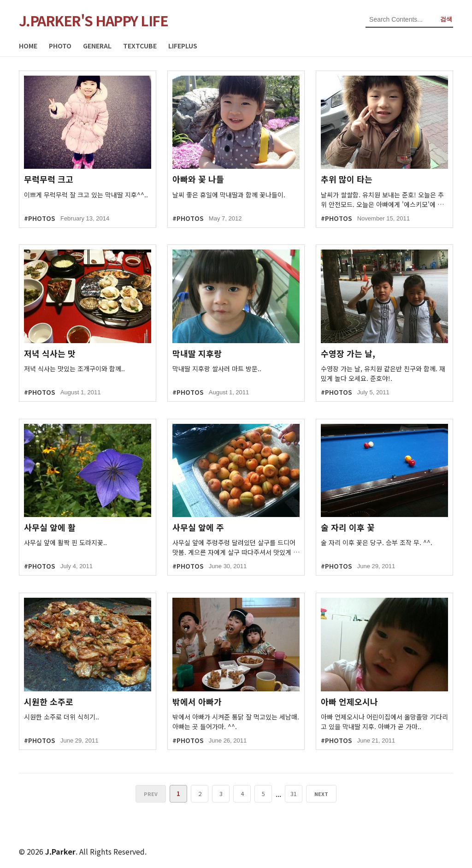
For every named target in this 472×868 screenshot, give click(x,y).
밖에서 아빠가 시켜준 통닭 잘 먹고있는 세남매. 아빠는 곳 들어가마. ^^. (236, 722)
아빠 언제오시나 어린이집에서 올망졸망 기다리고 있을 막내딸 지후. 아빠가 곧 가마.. (384, 722)
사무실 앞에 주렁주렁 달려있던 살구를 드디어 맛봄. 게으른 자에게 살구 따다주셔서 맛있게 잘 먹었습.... (236, 547)
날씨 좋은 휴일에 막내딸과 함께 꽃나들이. (229, 195)
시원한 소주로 (49, 702)
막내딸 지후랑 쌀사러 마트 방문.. (217, 369)
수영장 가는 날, (348, 354)
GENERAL (97, 46)
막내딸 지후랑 (197, 354)
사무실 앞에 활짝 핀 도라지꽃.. (65, 542)
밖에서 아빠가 (197, 702)
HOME (28, 46)
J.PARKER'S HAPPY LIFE (94, 20)
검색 (446, 19)
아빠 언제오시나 (349, 702)
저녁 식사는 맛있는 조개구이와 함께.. (74, 369)
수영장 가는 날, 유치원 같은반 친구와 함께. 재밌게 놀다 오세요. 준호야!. (383, 373)
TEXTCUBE (140, 46)
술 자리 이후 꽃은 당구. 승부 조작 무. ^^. (377, 542)
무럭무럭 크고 (49, 179)
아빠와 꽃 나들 (198, 179)
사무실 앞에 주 (198, 527)
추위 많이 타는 (347, 179)
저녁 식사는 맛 (50, 354)
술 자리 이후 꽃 (348, 527)
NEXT (320, 794)
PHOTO (60, 46)
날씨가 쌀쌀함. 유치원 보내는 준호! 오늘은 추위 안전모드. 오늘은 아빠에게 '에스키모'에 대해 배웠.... (382, 200)
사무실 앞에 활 (50, 527)
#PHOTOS (39, 218)
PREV (152, 794)
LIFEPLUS (183, 46)
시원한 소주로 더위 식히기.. (62, 717)
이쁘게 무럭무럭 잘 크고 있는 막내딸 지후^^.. (86, 195)
